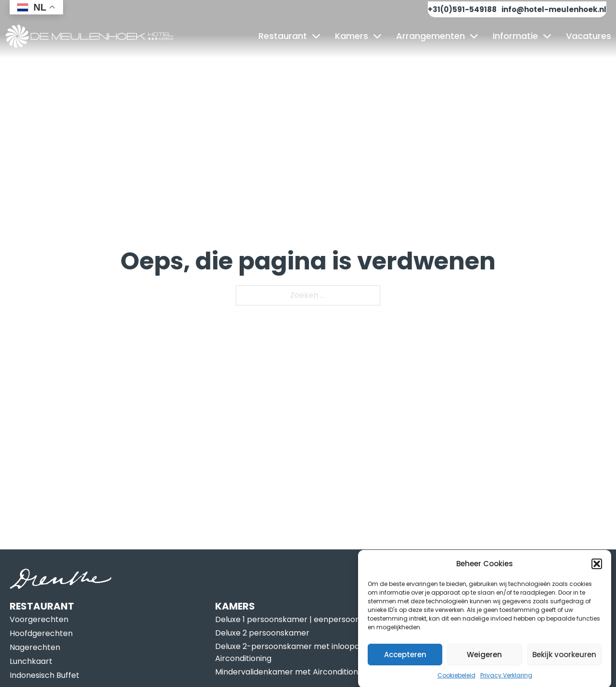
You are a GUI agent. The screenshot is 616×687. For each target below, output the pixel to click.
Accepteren (405, 659)
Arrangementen (430, 36)
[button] (597, 569)
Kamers (352, 36)
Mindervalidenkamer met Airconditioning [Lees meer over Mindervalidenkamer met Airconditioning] (292, 672)
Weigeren (484, 659)
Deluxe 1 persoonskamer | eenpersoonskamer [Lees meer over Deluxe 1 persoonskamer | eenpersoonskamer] (302, 619)
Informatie (515, 36)
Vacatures (589, 36)
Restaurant (283, 36)
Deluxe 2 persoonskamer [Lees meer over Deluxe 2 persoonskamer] (262, 633)
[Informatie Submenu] (547, 36)
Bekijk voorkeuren (564, 659)
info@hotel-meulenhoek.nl (554, 9)
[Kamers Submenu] (377, 36)
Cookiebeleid (456, 680)
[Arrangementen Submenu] (474, 36)
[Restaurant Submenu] (316, 36)
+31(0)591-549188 (462, 9)
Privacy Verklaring (506, 680)
